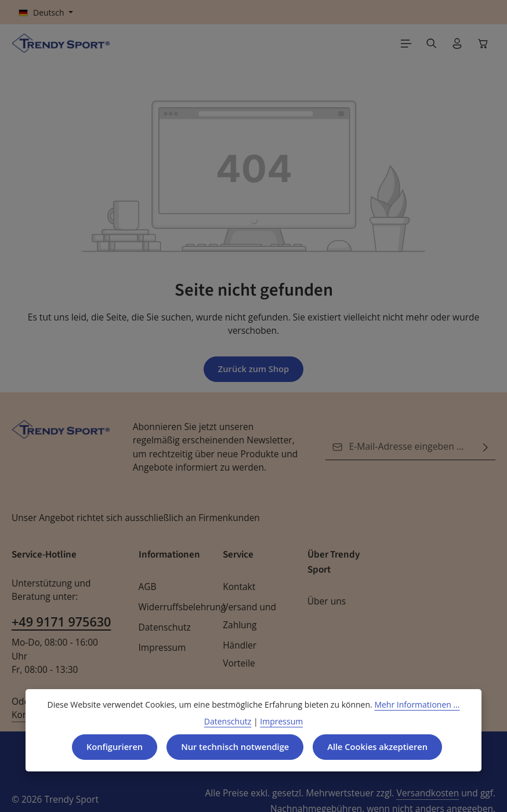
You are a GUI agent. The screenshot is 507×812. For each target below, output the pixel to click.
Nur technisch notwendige (234, 747)
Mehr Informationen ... (410, 704)
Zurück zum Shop (253, 369)
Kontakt (238, 587)
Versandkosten (339, 780)
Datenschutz (164, 628)
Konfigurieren (110, 747)
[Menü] (406, 43)
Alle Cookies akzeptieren (381, 747)
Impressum (161, 648)
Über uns (326, 602)
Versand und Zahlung (248, 617)
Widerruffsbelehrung (179, 608)
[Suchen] (432, 43)
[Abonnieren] (486, 447)
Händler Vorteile (238, 655)
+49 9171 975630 (60, 622)
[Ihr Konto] (457, 43)
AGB (148, 587)
